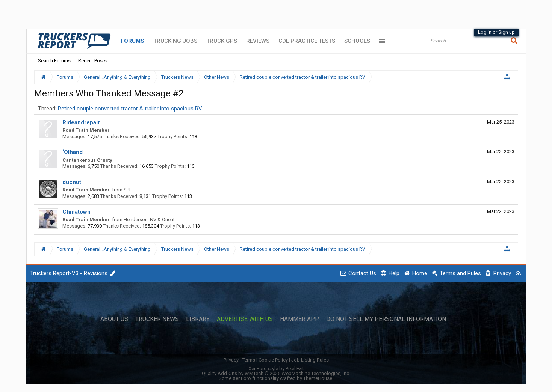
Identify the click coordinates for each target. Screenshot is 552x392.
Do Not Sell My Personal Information (386, 319)
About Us (114, 319)
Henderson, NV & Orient (149, 219)
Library (198, 319)
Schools (357, 41)
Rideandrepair (81, 122)
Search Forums (54, 61)
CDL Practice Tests (307, 41)
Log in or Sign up (496, 32)
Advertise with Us (245, 319)
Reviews (258, 41)
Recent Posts (92, 61)
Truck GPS (222, 41)
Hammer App (299, 319)
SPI (127, 190)
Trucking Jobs (175, 41)
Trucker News (157, 319)
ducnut (72, 182)
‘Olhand (73, 152)
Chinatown (76, 212)
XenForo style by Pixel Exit (276, 369)
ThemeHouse (318, 378)
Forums (132, 41)
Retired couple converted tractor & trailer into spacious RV (130, 109)
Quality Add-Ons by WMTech (276, 373)
